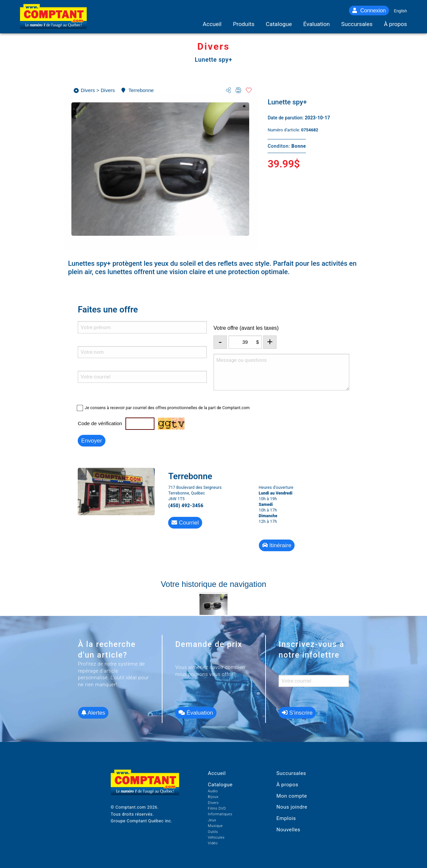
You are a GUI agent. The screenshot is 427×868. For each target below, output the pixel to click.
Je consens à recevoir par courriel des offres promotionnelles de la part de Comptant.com (167, 408)
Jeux (212, 820)
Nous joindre (292, 807)
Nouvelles (288, 830)
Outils (213, 832)
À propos (287, 785)
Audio (213, 791)
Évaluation (196, 713)
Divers (213, 803)
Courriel (185, 523)
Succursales (291, 773)
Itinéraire (277, 545)
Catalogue (220, 785)
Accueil (217, 773)
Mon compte (292, 796)
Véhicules (216, 837)
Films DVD (217, 808)
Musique (215, 826)
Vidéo (213, 843)
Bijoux (213, 797)
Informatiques (220, 814)
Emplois (286, 818)
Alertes (93, 713)
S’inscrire (297, 713)
